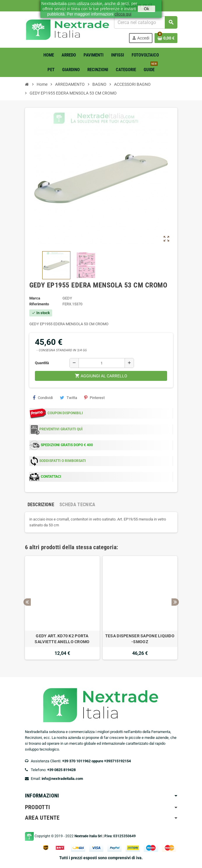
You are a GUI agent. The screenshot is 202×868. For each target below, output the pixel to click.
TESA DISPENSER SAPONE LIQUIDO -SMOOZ (140, 639)
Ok (147, 9)
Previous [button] (27, 602)
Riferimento (39, 304)
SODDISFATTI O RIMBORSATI (63, 461)
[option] (62, 608)
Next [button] (175, 602)
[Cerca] (145, 22)
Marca (35, 298)
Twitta (68, 398)
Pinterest (94, 398)
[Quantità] (102, 363)
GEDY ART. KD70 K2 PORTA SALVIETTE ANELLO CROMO (62, 639)
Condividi (43, 398)
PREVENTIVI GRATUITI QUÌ (61, 429)
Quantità (42, 363)
